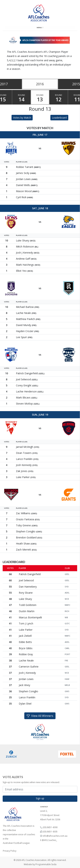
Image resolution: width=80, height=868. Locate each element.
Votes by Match (22, 118)
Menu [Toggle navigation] (40, 28)
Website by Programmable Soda (40, 864)
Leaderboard (59, 118)
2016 (40, 84)
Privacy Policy (10, 851)
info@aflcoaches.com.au (55, 836)
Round (21, 98)
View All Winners (40, 716)
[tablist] (40, 84)
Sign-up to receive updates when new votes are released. (31, 782)
